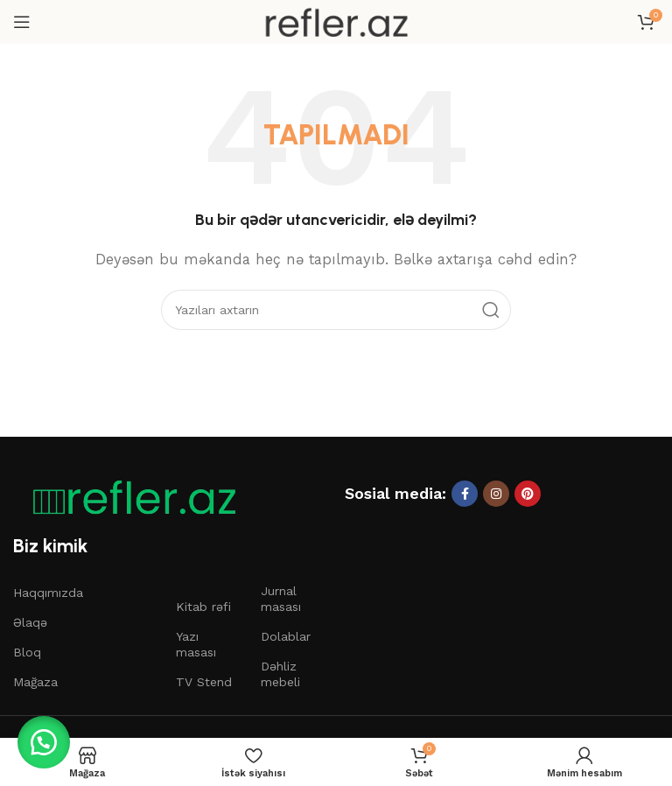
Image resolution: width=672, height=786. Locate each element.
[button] (44, 742)
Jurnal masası (281, 599)
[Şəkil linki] (127, 497)
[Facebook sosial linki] (465, 494)
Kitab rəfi (203, 607)
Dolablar (286, 636)
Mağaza (35, 682)
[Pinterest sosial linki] (528, 494)
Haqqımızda (48, 593)
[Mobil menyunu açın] (22, 22)
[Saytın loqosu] (336, 21)
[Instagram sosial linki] (496, 494)
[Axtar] (336, 310)
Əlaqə (30, 622)
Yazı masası (196, 644)
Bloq (27, 652)
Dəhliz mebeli (280, 674)
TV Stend (204, 682)
